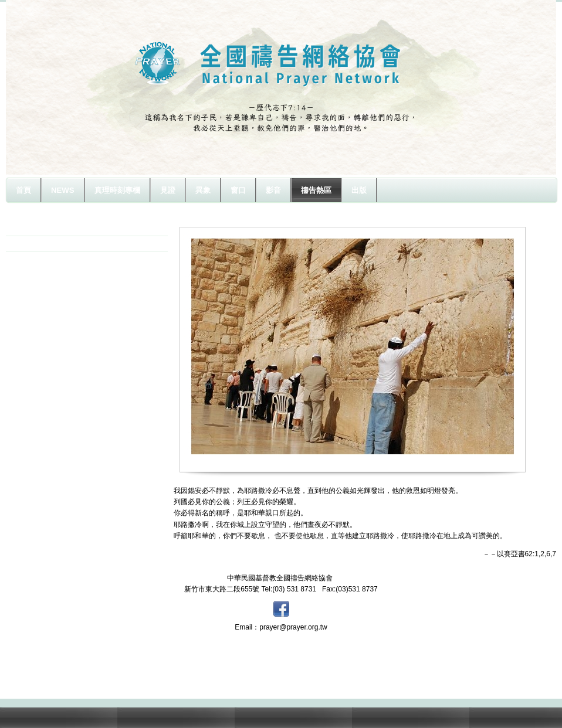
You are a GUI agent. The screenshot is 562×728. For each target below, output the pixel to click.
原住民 (31, 228)
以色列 (31, 243)
